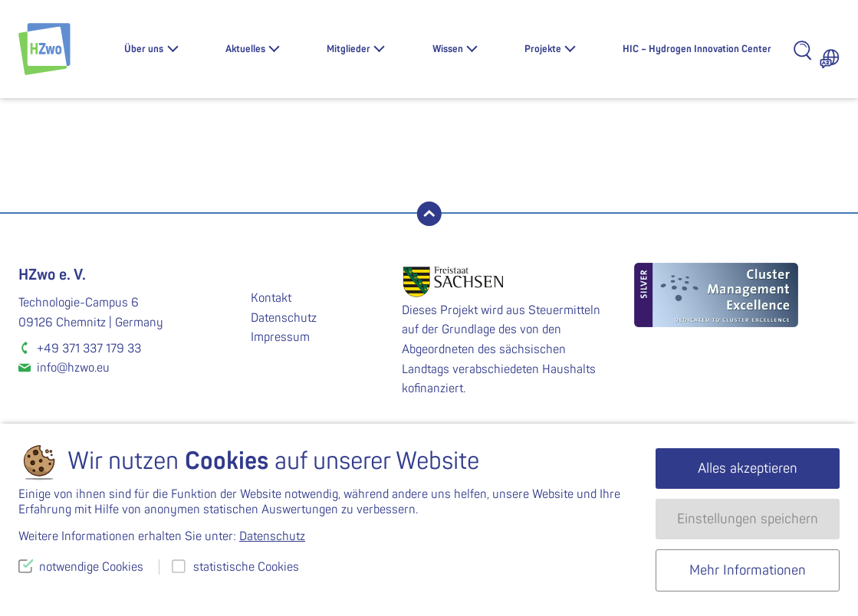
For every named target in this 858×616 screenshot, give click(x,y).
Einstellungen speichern (748, 519)
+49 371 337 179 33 (89, 349)
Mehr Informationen (748, 570)
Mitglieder (348, 49)
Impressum (280, 337)
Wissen (448, 49)
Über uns (144, 49)
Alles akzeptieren (748, 469)
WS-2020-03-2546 (224, 183)
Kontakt (271, 298)
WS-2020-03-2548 (635, 183)
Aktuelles (245, 49)
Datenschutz (284, 318)
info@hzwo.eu (73, 368)
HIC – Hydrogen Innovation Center (697, 49)
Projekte (543, 49)
